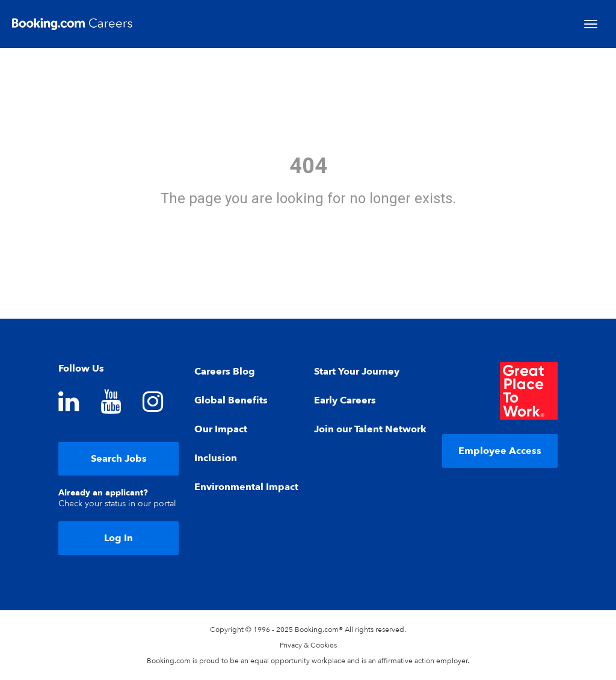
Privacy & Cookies (308, 645)
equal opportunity (280, 661)
